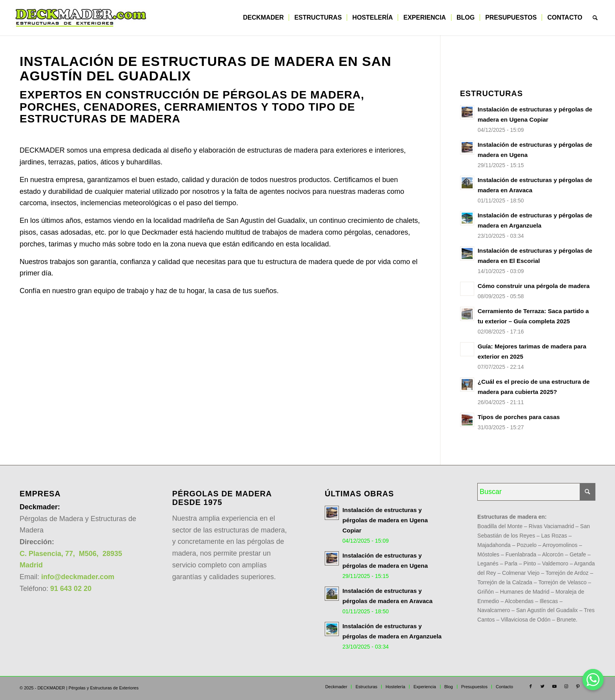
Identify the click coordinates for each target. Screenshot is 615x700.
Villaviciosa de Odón (526, 620)
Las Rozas (554, 536)
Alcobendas (519, 601)
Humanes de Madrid (525, 592)
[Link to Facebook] (531, 686)
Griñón (486, 592)
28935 (111, 554)
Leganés (488, 563)
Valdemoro (555, 563)
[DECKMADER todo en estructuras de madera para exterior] (81, 18)
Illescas (549, 601)
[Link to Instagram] (566, 686)
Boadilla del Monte (500, 526)
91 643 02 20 (71, 589)
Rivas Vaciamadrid (551, 526)
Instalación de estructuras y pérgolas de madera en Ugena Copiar (385, 520)
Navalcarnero (494, 610)
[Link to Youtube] (554, 686)
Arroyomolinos (560, 545)
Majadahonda (494, 545)
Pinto (530, 563)
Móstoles (488, 554)
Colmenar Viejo (521, 573)
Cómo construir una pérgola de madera (534, 286)
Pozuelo (527, 545)
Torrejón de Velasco (562, 582)
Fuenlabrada (521, 554)
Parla (511, 563)
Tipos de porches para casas (519, 417)
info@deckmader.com (78, 577)
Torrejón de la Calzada (505, 582)
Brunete (566, 620)
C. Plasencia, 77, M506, (60, 554)
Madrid (31, 565)
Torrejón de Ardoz (567, 573)
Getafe (578, 554)
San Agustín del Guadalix (547, 610)
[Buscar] (595, 18)
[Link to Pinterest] (578, 686)
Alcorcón (553, 554)
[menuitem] (263, 18)
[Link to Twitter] (542, 686)
